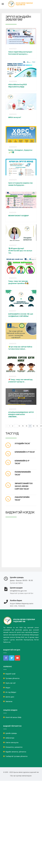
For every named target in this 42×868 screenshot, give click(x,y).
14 (19, 426)
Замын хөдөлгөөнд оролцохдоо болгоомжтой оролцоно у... (20, 53)
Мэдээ (8, 688)
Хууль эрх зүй (10, 683)
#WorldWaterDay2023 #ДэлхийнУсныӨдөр (18, 86)
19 (37, 426)
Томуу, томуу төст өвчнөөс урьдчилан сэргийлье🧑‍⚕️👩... (19, 282)
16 (27, 426)
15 (23, 426)
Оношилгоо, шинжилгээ (14, 747)
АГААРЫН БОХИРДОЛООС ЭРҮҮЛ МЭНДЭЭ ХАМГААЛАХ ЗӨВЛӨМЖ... (21, 414)
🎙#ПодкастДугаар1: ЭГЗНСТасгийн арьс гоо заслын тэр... (20, 251)
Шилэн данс (10, 697)
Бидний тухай (10, 674)
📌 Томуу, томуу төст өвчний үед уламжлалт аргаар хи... (20, 381)
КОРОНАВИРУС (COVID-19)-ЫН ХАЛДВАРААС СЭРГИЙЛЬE (21, 315)
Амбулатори (10, 738)
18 (34, 426)
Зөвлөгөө (9, 701)
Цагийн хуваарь (11, 733)
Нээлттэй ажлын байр (13, 717)
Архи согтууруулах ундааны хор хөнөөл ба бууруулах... (20, 184)
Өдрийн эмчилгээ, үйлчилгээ (16, 752)
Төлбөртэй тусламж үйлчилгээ (16, 756)
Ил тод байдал (11, 692)
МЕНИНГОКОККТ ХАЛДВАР (19, 216)
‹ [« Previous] (7, 426)
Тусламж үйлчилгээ (12, 678)
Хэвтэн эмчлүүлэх (12, 743)
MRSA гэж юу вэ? (15, 117)
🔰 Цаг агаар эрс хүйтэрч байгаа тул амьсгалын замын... (20, 348)
